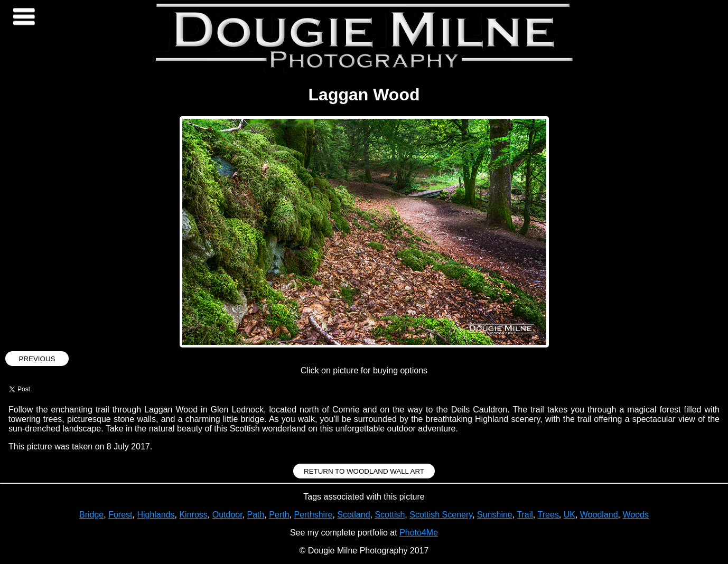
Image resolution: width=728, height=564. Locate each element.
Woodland (599, 515)
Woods (636, 515)
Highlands (156, 515)
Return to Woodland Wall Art (364, 471)
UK (570, 515)
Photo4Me (419, 533)
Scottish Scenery (441, 515)
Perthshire (313, 515)
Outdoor (227, 515)
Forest (120, 515)
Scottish (390, 515)
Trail (525, 515)
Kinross (193, 515)
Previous (37, 359)
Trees (548, 515)
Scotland (353, 515)
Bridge (91, 515)
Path (256, 515)
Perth (279, 515)
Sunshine (495, 515)
